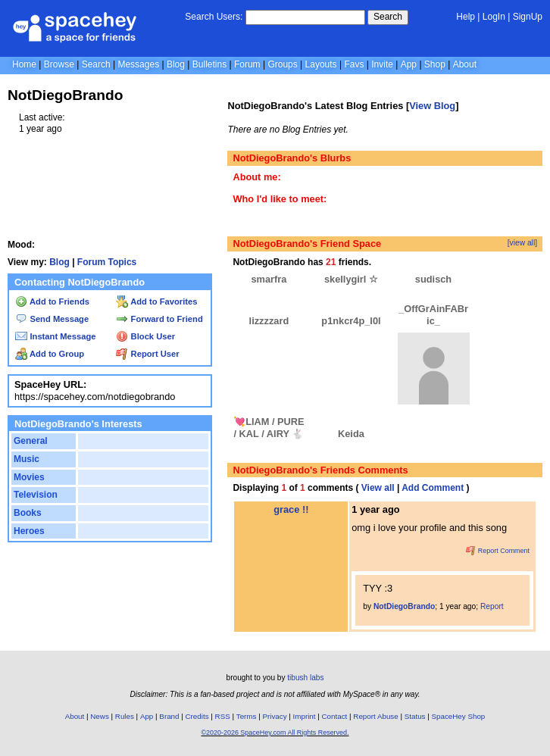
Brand (169, 716)
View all (378, 488)
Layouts (321, 64)
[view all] (522, 243)
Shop (435, 64)
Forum (247, 64)
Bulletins (209, 64)
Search (388, 17)
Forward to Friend (159, 319)
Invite (382, 64)
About (465, 64)
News (100, 716)
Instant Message (55, 336)
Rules (125, 716)
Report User (147, 354)
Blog (176, 64)
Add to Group (50, 354)
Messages (138, 64)
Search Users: (214, 17)
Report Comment (498, 551)
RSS (223, 716)
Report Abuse (375, 716)
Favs (354, 64)
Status (415, 716)
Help (466, 17)
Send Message (52, 319)
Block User (145, 336)
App (409, 64)
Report (492, 606)
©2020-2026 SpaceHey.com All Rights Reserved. (275, 733)
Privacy (274, 716)
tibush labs (305, 678)
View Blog (432, 106)
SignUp (528, 17)
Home (24, 64)
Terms (247, 716)
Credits (197, 716)
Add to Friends (52, 301)
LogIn (494, 17)
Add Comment (433, 488)
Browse (59, 64)
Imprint (305, 716)
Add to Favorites (156, 301)
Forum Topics (107, 262)
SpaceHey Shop (459, 716)
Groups (282, 64)
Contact (335, 716)
